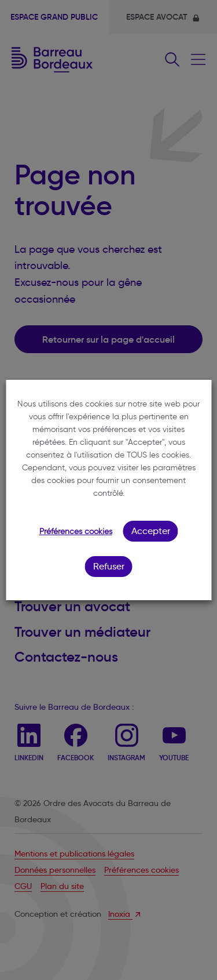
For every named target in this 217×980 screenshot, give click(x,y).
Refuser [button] (109, 566)
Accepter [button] (151, 531)
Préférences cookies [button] (76, 531)
